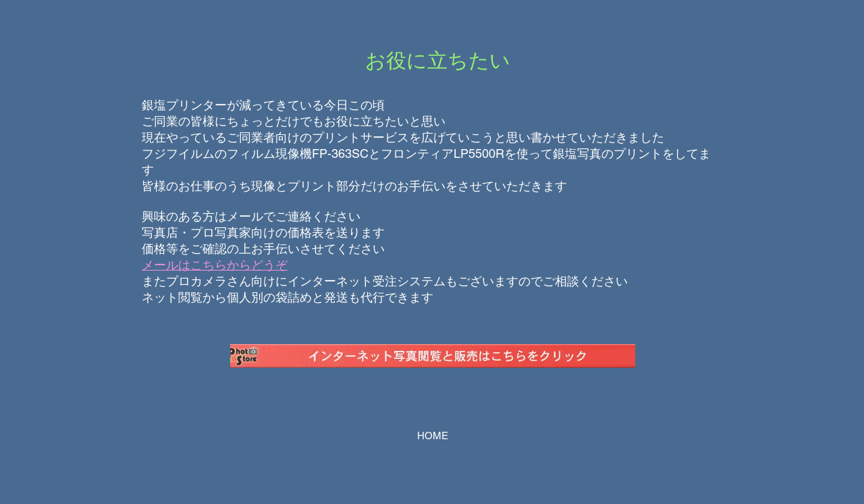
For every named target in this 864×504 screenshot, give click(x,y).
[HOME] (432, 436)
